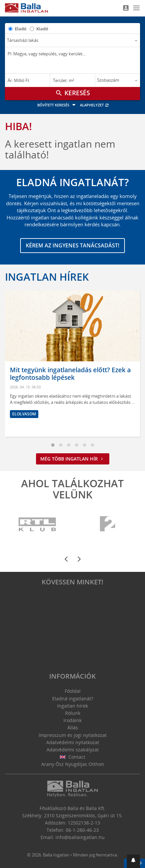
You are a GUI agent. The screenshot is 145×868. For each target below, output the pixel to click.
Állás (73, 728)
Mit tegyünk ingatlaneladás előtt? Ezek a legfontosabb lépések (70, 374)
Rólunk (73, 713)
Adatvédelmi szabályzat (73, 750)
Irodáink (72, 720)
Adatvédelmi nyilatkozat (73, 742)
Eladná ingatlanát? (73, 699)
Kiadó (42, 29)
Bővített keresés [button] (57, 105)
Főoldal (73, 691)
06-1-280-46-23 (82, 830)
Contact (72, 757)
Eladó (21, 29)
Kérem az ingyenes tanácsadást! (72, 245)
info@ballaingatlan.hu (80, 837)
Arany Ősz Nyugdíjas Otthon (73, 764)
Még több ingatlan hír (73, 459)
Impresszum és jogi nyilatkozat (73, 735)
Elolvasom (24, 414)
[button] (133, 861)
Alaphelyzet (95, 105)
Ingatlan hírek (47, 277)
